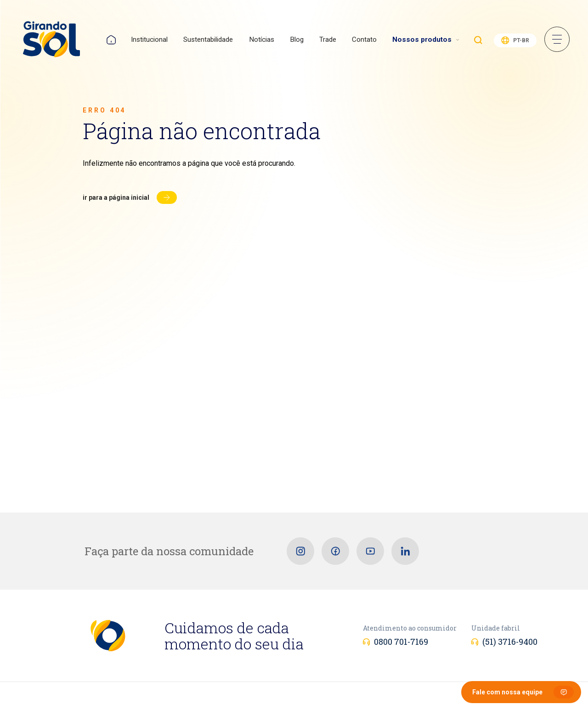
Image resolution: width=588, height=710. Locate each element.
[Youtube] (370, 551)
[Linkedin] (405, 551)
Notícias (262, 39)
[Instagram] (300, 551)
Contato (364, 39)
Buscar (478, 40)
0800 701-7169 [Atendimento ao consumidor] (401, 642)
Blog (297, 39)
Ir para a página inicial (116, 197)
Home (111, 40)
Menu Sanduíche (557, 39)
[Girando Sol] (51, 40)
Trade (328, 39)
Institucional (149, 39)
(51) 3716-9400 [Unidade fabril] (510, 642)
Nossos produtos (422, 39)
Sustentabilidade (208, 39)
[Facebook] (335, 551)
